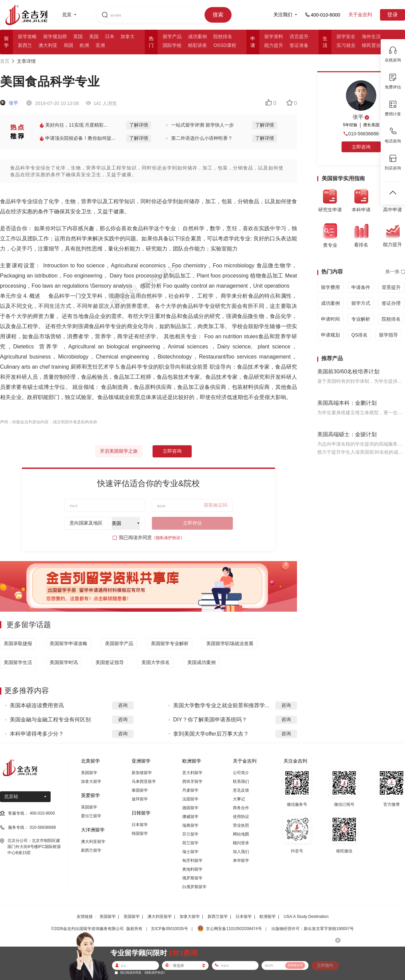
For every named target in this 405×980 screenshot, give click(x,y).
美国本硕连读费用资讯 (37, 705)
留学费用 (330, 287)
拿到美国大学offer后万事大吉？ (211, 734)
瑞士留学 (190, 852)
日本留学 (140, 825)
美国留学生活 (18, 662)
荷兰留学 (190, 843)
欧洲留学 (268, 917)
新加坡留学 (142, 773)
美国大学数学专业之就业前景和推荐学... (221, 705)
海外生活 (371, 36)
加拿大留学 (91, 782)
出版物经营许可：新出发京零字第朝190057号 (313, 929)
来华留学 (241, 860)
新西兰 (25, 45)
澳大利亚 (48, 45)
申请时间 (330, 319)
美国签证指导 (110, 662)
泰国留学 (140, 790)
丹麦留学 (190, 790)
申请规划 (330, 335)
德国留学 (190, 808)
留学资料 (274, 36)
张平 (9, 103)
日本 (110, 36)
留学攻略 (27, 36)
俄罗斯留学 (192, 878)
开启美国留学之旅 (119, 451)
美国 (94, 36)
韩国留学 (140, 833)
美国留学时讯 (64, 662)
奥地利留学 (192, 869)
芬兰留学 (190, 834)
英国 (78, 36)
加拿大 (128, 36)
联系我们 (241, 782)
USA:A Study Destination (306, 917)
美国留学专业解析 (170, 643)
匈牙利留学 (192, 860)
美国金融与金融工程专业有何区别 (50, 720)
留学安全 (346, 36)
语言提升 (299, 36)
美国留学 (89, 773)
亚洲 (100, 45)
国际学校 (172, 45)
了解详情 (139, 125)
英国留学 (89, 807)
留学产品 (172, 36)
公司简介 (241, 773)
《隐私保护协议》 (168, 538)
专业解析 (361, 319)
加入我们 (241, 852)
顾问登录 (241, 843)
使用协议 (241, 817)
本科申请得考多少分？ (37, 734)
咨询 (123, 705)
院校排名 (223, 36)
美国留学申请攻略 (69, 643)
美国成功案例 (201, 662)
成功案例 (197, 36)
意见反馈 (241, 790)
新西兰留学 (91, 850)
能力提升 (274, 45)
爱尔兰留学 (91, 816)
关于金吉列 (360, 15)
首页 (5, 61)
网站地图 (241, 834)
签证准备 (299, 45)
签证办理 (391, 303)
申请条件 (361, 287)
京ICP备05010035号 (169, 929)
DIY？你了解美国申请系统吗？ (210, 720)
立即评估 (192, 523)
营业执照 (241, 825)
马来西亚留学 (144, 782)
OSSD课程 (225, 45)
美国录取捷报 (18, 643)
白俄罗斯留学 (194, 887)
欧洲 (84, 45)
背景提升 (391, 287)
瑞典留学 (190, 825)
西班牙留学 (192, 782)
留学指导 (388, 335)
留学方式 (361, 303)
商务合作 (241, 808)
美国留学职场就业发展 (230, 643)
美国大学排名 (156, 662)
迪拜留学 (140, 799)
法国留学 (190, 799)
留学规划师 (55, 36)
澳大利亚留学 (93, 842)
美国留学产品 (119, 643)
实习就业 (346, 45)
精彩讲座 (197, 45)
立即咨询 (172, 451)
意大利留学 (192, 773)
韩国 (69, 45)
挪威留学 (190, 817)
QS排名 (359, 335)
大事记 (239, 799)
